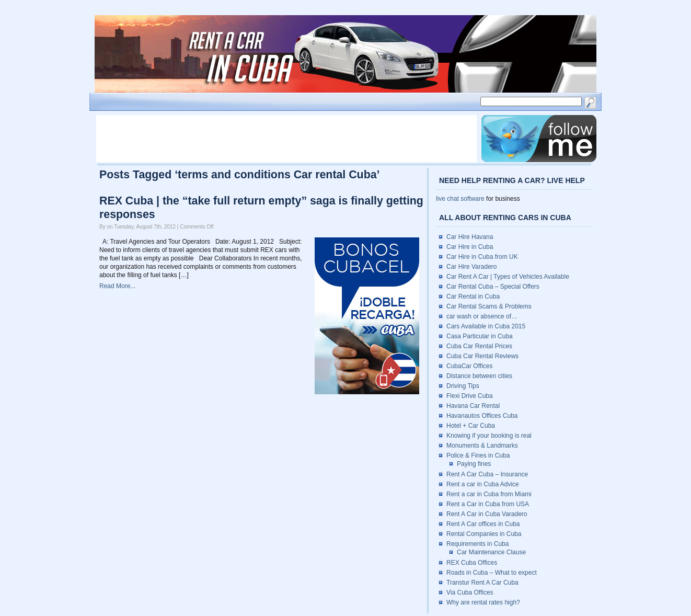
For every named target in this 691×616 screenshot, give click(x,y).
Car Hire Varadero (471, 267)
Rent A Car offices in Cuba (483, 524)
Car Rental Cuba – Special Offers (493, 287)
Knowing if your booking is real (489, 436)
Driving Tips (463, 386)
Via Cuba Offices (470, 592)
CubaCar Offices (469, 366)
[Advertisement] (286, 139)
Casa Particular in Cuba (480, 336)
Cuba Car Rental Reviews (482, 356)
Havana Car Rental (473, 406)
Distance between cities (479, 376)
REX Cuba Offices (472, 563)
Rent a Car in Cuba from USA (488, 504)
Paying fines (474, 464)
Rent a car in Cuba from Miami (489, 494)
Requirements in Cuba (477, 544)
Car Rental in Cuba (473, 296)
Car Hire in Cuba (470, 247)
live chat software (460, 199)
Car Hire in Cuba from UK (482, 257)
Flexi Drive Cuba (470, 396)
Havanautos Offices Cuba (482, 416)
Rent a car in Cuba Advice (483, 484)
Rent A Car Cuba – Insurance (487, 474)
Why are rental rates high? (483, 602)
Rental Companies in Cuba (484, 534)
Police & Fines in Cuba (478, 455)
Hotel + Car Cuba (471, 426)
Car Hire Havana (470, 237)
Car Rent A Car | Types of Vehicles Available (508, 277)
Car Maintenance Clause (491, 552)
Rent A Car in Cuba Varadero (487, 514)
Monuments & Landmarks (482, 446)
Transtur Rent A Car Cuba (482, 583)
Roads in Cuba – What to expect (492, 573)
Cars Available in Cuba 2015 (486, 326)
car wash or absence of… (482, 316)
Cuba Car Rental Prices (479, 346)
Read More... (117, 286)
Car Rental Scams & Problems (489, 306)
